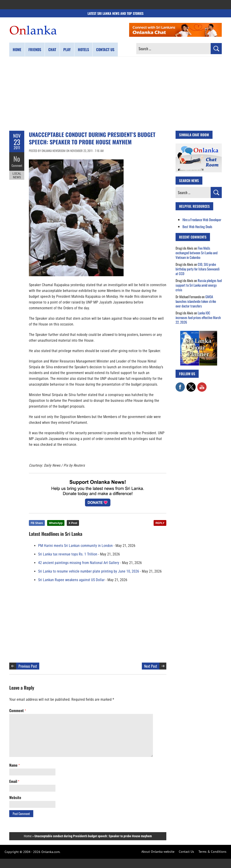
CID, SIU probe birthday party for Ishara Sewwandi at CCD (198, 269)
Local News (17, 175)
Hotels (83, 50)
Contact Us (186, 852)
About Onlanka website (158, 852)
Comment (17, 165)
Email (14, 781)
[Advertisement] (115, 94)
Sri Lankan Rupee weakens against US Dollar (71, 580)
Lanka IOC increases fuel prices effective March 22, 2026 (198, 317)
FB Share (37, 523)
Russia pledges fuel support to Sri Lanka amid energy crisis (199, 285)
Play (67, 50)
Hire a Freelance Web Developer (202, 220)
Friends (35, 50)
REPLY (160, 523)
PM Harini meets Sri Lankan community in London (75, 546)
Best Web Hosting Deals (197, 226)
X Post (73, 523)
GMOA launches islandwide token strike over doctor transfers (196, 301)
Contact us (105, 50)
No (17, 159)
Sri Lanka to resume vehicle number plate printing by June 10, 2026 (89, 571)
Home (17, 50)
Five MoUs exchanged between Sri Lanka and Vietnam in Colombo (197, 253)
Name (14, 765)
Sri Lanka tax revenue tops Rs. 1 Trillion (68, 554)
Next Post (151, 666)
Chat (52, 50)
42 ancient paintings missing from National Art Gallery (79, 563)
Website (15, 797)
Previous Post (28, 666)
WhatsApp (56, 523)
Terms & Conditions (212, 852)
